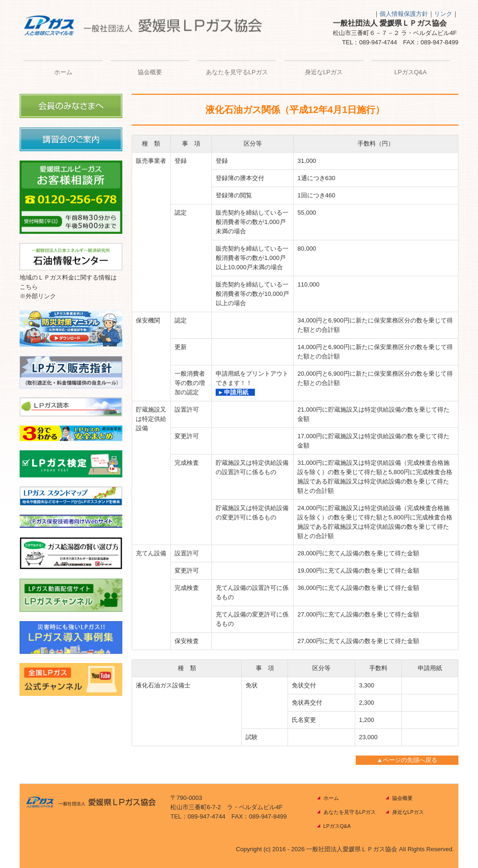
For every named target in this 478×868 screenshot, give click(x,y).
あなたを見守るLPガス (237, 72)
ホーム (63, 72)
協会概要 (150, 72)
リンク (443, 14)
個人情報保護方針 (404, 14)
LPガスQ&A (411, 72)
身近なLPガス (324, 72)
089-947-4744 (378, 42)
